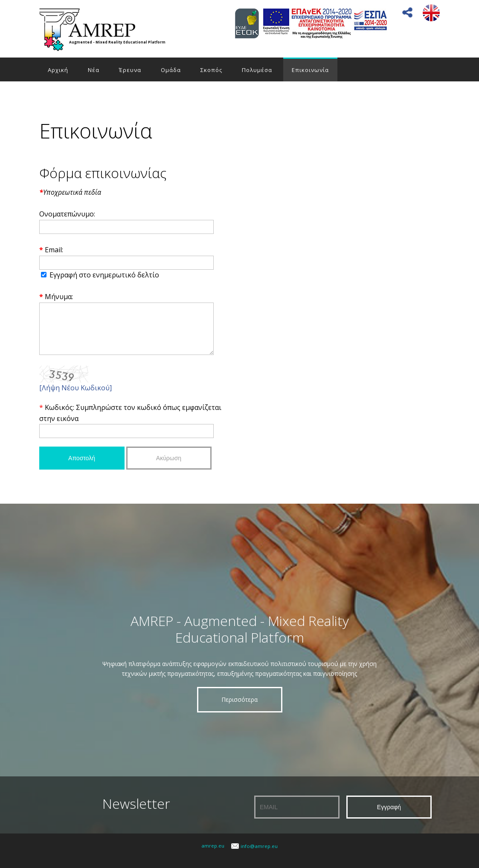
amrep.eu (213, 855)
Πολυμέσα (257, 70)
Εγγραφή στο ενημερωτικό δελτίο (104, 275)
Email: (54, 250)
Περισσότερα (239, 708)
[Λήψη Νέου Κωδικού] (75, 397)
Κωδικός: (60, 416)
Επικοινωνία (310, 70)
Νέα (94, 70)
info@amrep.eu (259, 855)
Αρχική (58, 70)
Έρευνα (130, 70)
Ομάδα (171, 70)
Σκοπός (211, 70)
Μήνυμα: (59, 297)
